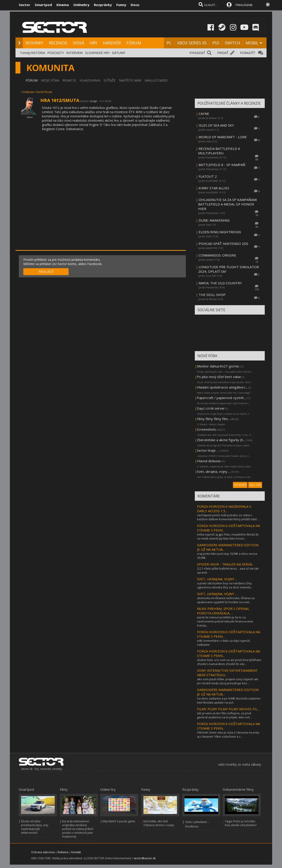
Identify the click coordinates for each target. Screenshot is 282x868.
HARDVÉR (112, 43)
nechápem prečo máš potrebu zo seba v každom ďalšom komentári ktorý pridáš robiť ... (228, 517)
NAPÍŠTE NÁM (130, 80)
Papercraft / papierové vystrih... (221, 398)
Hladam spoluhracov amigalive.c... (222, 387)
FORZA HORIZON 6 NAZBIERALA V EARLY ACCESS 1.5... (224, 509)
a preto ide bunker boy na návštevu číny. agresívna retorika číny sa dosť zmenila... (225, 585)
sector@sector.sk (145, 858)
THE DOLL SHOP (212, 295)
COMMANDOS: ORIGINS (217, 255)
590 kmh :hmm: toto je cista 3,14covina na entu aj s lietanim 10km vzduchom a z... (228, 734)
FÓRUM (134, 43)
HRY (93, 43)
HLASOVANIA (90, 80)
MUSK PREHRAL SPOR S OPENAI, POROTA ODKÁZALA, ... (223, 611)
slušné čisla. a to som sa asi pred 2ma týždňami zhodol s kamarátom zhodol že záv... (229, 662)
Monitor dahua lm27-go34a (218, 366)
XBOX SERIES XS (192, 43)
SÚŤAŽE (110, 80)
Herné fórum (44, 92)
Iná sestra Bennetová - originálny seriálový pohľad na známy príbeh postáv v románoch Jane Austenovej (78, 829)
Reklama (63, 852)
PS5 (216, 43)
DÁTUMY (119, 53)
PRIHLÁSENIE (244, 5)
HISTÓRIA (38, 53)
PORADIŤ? (248, 53)
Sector (25, 5)
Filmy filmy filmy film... (213, 419)
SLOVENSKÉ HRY (97, 53)
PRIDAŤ (223, 53)
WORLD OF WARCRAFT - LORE (223, 137)
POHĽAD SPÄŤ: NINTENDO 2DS (223, 244)
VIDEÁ (78, 43)
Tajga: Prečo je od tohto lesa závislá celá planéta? (241, 823)
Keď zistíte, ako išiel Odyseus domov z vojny (159, 823)
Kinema (63, 5)
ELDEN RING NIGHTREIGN (220, 232)
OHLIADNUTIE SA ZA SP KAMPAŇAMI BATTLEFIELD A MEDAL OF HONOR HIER (228, 204)
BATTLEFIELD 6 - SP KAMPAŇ (222, 165)
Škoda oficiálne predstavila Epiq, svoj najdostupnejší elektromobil (35, 827)
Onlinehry (81, 5)
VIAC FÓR (255, 485)
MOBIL (252, 43)
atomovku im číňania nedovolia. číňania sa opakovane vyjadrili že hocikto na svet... (226, 600)
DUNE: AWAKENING (214, 220)
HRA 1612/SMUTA (60, 100)
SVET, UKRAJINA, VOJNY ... (217, 579)
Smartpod (43, 5)
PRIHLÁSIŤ (46, 272)
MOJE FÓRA (50, 80)
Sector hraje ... (208, 450)
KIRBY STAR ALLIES (214, 188)
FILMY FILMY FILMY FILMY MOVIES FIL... (228, 709)
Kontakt (76, 852)
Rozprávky (103, 5)
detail (30, 117)
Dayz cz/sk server (211, 408)
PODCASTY (56, 53)
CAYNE (204, 114)
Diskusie (28, 92)
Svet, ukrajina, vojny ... (214, 471)
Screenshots (206, 429)
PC (169, 43)
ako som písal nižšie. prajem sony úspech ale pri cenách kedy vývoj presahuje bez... (228, 681)
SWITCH (232, 43)
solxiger (94, 101)
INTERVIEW (74, 53)
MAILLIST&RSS (156, 80)
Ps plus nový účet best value (219, 377)
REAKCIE (69, 80)
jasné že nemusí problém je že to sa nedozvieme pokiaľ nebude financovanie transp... (225, 621)
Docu (135, 5)
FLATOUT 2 (208, 176)
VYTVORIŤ (240, 485)
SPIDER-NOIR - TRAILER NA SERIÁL (225, 564)
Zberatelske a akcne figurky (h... (221, 440)
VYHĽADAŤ (197, 53)
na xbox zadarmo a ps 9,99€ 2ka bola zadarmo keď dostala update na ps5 (229, 700)
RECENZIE (58, 43)
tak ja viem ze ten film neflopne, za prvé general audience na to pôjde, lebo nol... (224, 715)
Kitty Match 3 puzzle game (119, 821)
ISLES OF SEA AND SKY (216, 125)
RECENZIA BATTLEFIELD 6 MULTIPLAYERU (219, 151)
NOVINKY (34, 43)
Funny (121, 5)
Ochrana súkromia (43, 852)
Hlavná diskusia (209, 461)
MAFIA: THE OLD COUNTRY (220, 283)
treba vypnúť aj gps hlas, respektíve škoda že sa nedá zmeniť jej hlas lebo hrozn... (228, 536)
